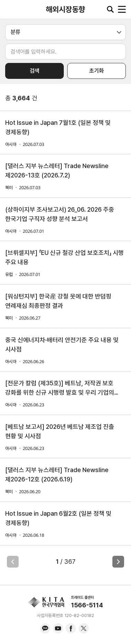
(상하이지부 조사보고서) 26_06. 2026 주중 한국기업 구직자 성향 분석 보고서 (60, 214)
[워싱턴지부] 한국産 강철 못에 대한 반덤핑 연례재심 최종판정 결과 (58, 301)
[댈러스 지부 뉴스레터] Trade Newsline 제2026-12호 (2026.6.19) (57, 475)
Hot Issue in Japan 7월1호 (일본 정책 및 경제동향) (58, 127)
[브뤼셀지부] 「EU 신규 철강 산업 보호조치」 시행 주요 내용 (64, 257)
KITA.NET (10, 9)
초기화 (97, 71)
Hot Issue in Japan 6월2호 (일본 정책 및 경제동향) (58, 518)
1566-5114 (87, 605)
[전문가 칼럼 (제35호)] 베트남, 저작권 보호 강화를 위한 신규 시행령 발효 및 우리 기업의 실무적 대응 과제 (60, 388)
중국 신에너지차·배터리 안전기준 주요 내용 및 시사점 (62, 344)
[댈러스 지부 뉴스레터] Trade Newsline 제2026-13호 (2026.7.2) (57, 171)
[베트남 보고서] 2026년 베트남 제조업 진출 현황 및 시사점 (60, 431)
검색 (34, 71)
